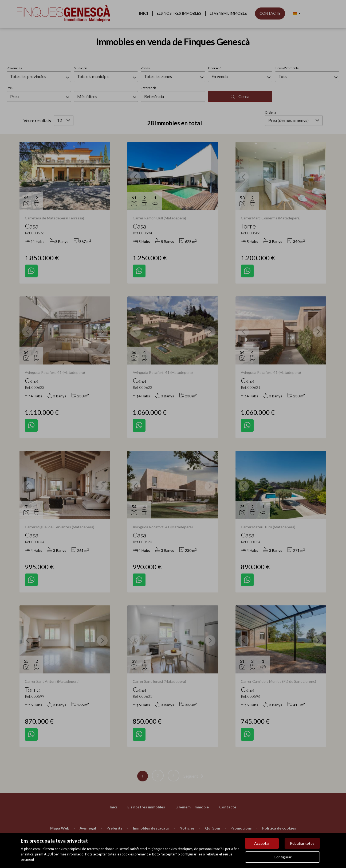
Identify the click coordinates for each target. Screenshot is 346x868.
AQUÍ (48, 854)
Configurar (283, 857)
